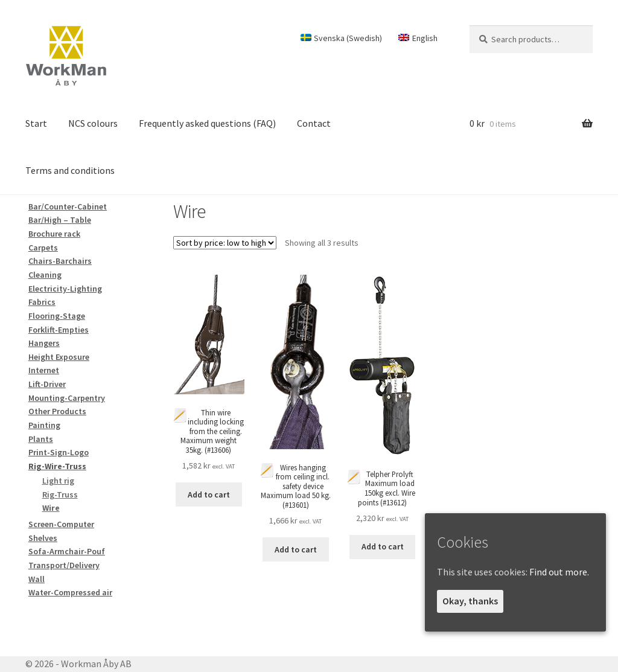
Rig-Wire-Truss (57, 466)
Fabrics (42, 302)
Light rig (58, 481)
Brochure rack (54, 234)
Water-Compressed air (70, 592)
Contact (314, 123)
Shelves (43, 538)
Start (36, 123)
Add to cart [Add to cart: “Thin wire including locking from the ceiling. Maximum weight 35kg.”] (209, 494)
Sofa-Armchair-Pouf (67, 551)
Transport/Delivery (64, 565)
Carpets (43, 248)
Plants (41, 439)
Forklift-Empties (59, 330)
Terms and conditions (70, 170)
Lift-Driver (47, 384)
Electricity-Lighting (65, 289)
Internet (44, 370)
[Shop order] (225, 243)
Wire (51, 508)
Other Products (57, 411)
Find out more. (559, 572)
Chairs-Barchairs (60, 261)
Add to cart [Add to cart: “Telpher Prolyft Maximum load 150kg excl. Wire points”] (383, 546)
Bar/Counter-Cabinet (68, 206)
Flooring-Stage (57, 316)
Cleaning (45, 275)
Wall (37, 579)
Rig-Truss (60, 494)
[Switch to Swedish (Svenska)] (341, 38)
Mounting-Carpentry (67, 398)
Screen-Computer (61, 524)
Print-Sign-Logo (59, 452)
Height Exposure (59, 357)
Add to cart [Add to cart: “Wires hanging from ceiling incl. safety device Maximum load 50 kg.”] (296, 549)
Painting (44, 425)
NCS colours (93, 123)
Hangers (44, 343)
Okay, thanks (470, 601)
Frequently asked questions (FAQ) (207, 123)
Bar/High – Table (60, 220)
